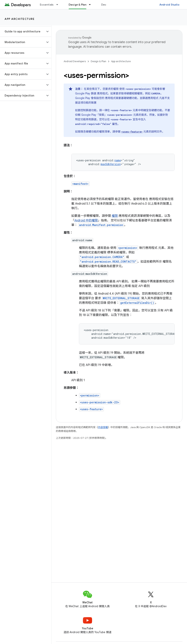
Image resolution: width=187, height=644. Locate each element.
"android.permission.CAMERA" (102, 257)
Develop (107, 5)
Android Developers (75, 61)
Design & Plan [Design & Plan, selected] (77, 5)
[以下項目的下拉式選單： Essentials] (59, 5)
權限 (115, 216)
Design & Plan (98, 61)
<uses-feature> (91, 409)
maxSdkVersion (111, 164)
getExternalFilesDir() (137, 303)
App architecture (20, 19)
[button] (23, 31)
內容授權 (103, 427)
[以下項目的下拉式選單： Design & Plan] (91, 5)
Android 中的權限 (86, 220)
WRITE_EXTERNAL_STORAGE (121, 298)
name (118, 160)
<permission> (128, 248)
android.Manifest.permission (101, 225)
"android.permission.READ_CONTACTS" (108, 262)
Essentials (47, 5)
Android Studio (169, 5)
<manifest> (80, 184)
